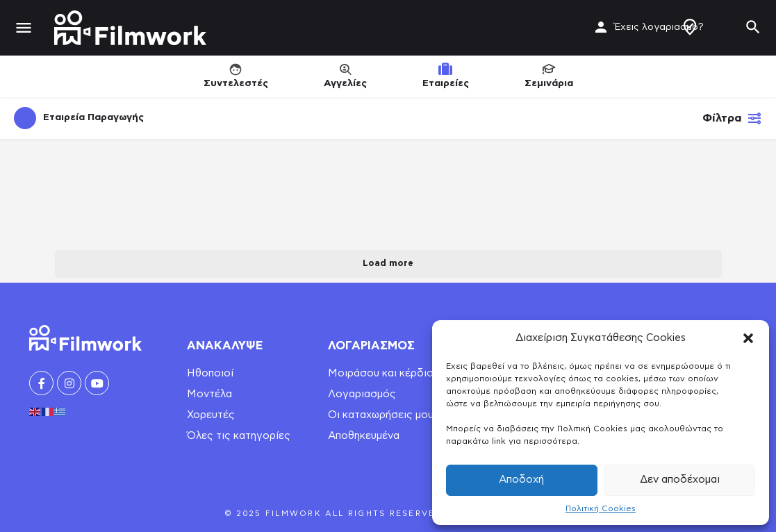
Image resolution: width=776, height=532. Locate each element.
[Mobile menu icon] (24, 28)
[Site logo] (132, 28)
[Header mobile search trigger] (753, 27)
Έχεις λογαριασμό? (659, 27)
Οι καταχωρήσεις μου (381, 415)
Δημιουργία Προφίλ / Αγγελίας (690, 27)
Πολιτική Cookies (601, 508)
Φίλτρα (732, 118)
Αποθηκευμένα (364, 436)
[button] (748, 338)
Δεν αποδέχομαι (680, 480)
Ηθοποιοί (210, 373)
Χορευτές (211, 415)
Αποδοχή (521, 480)
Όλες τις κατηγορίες (239, 436)
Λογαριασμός (362, 394)
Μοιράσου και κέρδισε (383, 373)
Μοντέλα (209, 394)
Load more (388, 264)
